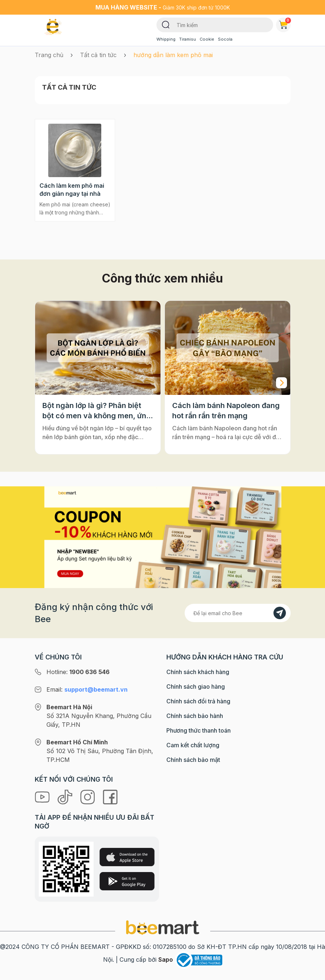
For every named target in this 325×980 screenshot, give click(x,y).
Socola (225, 39)
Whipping (166, 39)
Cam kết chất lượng (193, 745)
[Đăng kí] (280, 613)
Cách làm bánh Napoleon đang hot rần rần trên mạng (226, 411)
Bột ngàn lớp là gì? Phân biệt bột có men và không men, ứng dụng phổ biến (97, 411)
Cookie (207, 39)
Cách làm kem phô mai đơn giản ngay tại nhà (72, 190)
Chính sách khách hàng (198, 672)
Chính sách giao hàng (196, 687)
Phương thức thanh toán (199, 730)
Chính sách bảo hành (195, 716)
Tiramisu (188, 39)
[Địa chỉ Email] (238, 613)
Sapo (166, 960)
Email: (87, 689)
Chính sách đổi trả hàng (198, 701)
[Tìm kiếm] (166, 24)
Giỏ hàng (285, 23)
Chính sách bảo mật (193, 760)
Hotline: (78, 672)
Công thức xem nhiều (162, 278)
